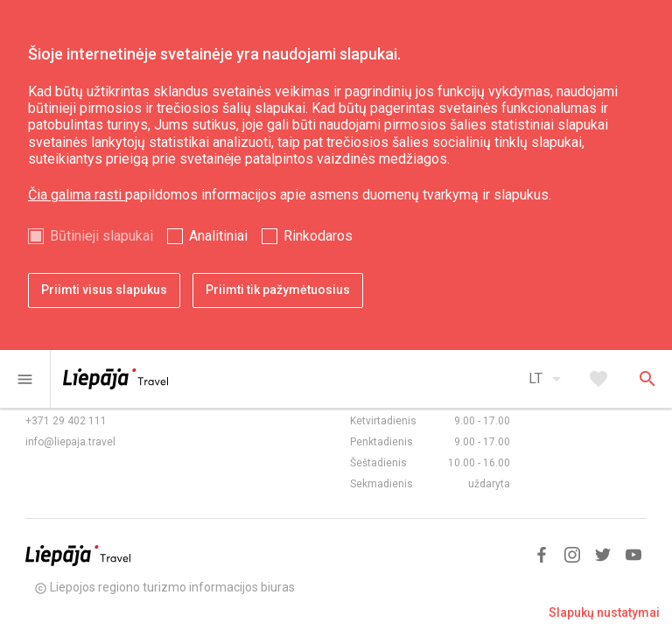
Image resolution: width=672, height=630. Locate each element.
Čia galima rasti (77, 195)
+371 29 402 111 (66, 421)
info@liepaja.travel (70, 442)
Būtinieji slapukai (101, 236)
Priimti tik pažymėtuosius (278, 290)
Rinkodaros (318, 236)
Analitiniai (218, 236)
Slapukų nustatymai (604, 612)
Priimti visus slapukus (104, 290)
